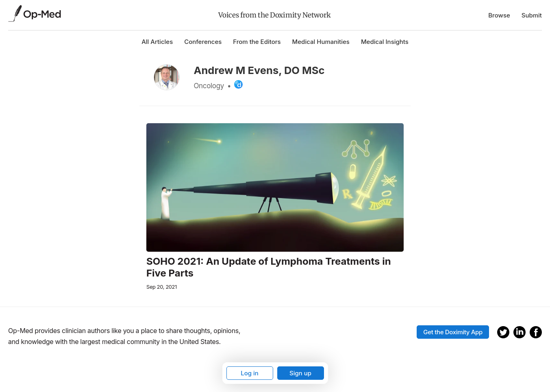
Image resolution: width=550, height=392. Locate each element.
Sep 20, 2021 (162, 287)
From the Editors (257, 42)
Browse (499, 15)
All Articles (157, 42)
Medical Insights (385, 42)
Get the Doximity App (453, 332)
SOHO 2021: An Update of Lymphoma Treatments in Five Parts (269, 267)
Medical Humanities (321, 42)
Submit (532, 15)
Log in (250, 373)
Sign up (300, 373)
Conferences (203, 42)
